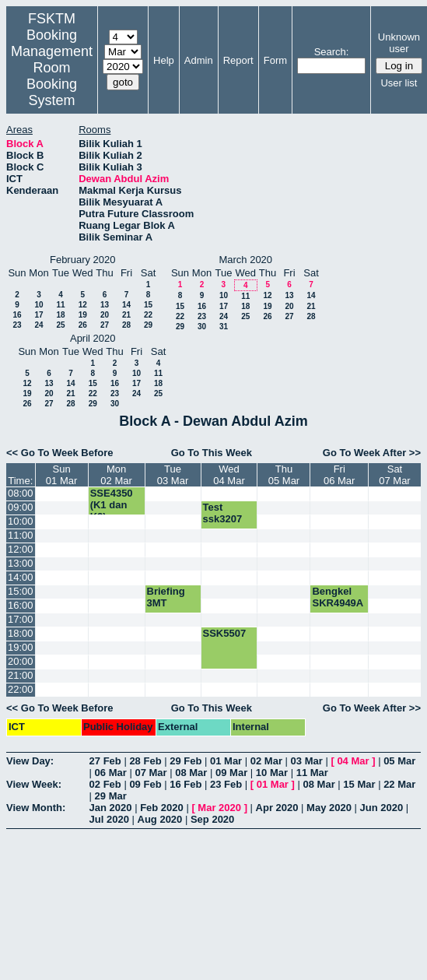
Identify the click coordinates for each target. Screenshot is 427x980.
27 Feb (105, 761)
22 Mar (399, 784)
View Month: (36, 808)
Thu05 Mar (284, 475)
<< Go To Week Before (60, 453)
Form (275, 60)
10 (38, 305)
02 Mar (266, 761)
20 (105, 315)
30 (202, 327)
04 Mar (353, 761)
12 (83, 305)
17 (38, 315)
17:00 (21, 619)
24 (38, 325)
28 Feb (145, 761)
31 (224, 327)
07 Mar (150, 773)
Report (238, 60)
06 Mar (111, 773)
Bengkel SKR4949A (338, 597)
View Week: (34, 784)
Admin (199, 60)
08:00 (21, 493)
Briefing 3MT (166, 597)
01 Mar (226, 761)
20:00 (21, 661)
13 (105, 305)
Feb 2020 (162, 808)
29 (148, 325)
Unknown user (399, 43)
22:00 (21, 689)
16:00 (21, 605)
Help (164, 60)
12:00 (21, 549)
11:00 (21, 535)
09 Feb (145, 784)
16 (17, 315)
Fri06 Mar (339, 475)
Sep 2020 (212, 819)
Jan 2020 (111, 808)
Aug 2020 (160, 819)
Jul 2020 (109, 819)
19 (83, 315)
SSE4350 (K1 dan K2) (112, 505)
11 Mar (312, 773)
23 (17, 325)
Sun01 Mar (61, 475)
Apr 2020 (277, 808)
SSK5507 (225, 633)
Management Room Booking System (52, 76)
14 (126, 305)
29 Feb (185, 761)
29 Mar (111, 796)
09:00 (21, 507)
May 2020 (329, 808)
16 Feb (185, 784)
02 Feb (105, 784)
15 (148, 305)
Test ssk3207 (223, 513)
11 (60, 305)
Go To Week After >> (372, 453)
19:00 (21, 647)
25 (60, 325)
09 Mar (231, 773)
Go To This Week (212, 453)
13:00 (21, 563)
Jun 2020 (382, 808)
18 (60, 315)
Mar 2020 (219, 808)
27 (105, 325)
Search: (332, 52)
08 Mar (191, 773)
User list (399, 83)
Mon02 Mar (116, 475)
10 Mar (272, 773)
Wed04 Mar (229, 475)
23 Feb (226, 784)
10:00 (21, 521)
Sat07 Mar (394, 475)
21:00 (21, 675)
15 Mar (359, 784)
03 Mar (307, 761)
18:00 (21, 633)
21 (126, 315)
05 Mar (399, 761)
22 (148, 315)
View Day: (30, 761)
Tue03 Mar (173, 475)
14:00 (21, 577)
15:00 (21, 591)
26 (83, 325)
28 (126, 325)
